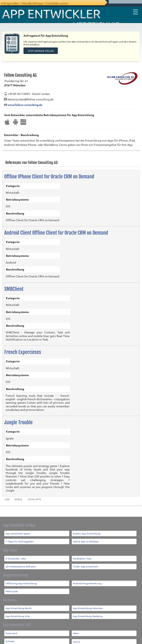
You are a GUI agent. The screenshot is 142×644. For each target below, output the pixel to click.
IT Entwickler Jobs (16, 555)
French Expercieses (23, 349)
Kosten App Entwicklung (87, 530)
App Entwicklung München (88, 605)
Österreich (12, 630)
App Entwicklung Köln (18, 613)
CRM (7, 496)
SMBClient (14, 286)
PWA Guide (12, 588)
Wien (76, 630)
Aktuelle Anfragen (33, 3)
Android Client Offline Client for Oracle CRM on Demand (56, 229)
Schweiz (10, 637)
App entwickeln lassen (18, 530)
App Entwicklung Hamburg (88, 613)
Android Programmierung (87, 580)
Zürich (77, 638)
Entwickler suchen (57, 3)
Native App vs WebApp (86, 538)
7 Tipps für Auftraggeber (20, 538)
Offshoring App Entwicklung (21, 580)
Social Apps (34, 496)
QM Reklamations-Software (21, 563)
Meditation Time (82, 555)
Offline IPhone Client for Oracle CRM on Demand (49, 173)
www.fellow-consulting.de (25, 101)
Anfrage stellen (10, 3)
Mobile (19, 496)
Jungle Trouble (18, 419)
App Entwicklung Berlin (19, 605)
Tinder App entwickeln (86, 563)
